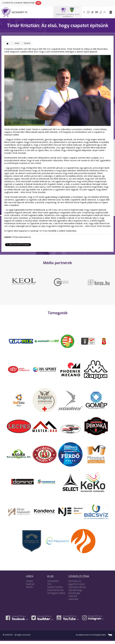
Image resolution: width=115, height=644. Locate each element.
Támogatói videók (56, 596)
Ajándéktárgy (75, 593)
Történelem (53, 584)
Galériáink (73, 602)
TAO (49, 587)
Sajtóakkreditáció (77, 590)
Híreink (27, 43)
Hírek (17, 43)
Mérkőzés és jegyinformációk (77, 586)
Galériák (30, 587)
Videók (30, 584)
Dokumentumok (55, 593)
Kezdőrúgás (74, 596)
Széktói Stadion (55, 590)
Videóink (73, 599)
